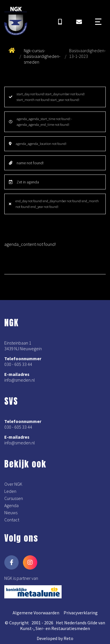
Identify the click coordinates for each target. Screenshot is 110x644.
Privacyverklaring (81, 613)
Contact (12, 520)
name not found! (26, 163)
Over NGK (13, 484)
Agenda (11, 505)
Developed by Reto (55, 638)
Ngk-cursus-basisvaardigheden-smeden (42, 56)
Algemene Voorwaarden (36, 613)
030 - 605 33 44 (18, 364)
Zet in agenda (24, 182)
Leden (10, 491)
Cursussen (14, 498)
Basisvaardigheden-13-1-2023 (87, 53)
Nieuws (11, 513)
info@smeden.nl (20, 380)
